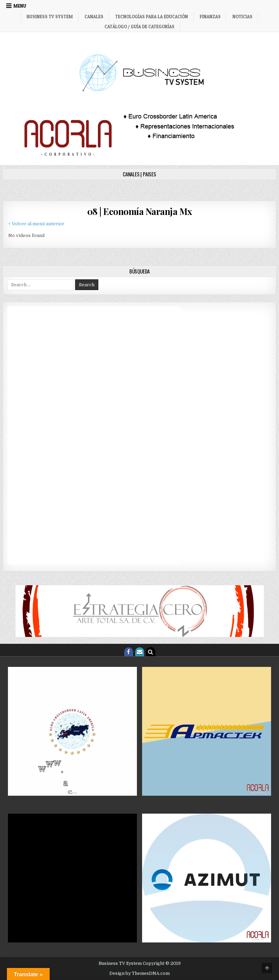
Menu (20, 6)
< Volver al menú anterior (36, 224)
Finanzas (210, 17)
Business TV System (50, 17)
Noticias (242, 17)
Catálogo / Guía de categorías (139, 27)
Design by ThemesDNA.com (139, 973)
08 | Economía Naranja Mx (140, 211)
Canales (94, 17)
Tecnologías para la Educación (152, 17)
